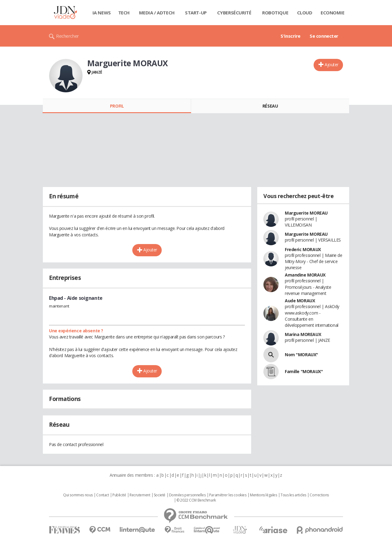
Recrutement (140, 495)
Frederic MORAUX (303, 249)
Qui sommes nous (78, 495)
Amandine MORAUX (305, 275)
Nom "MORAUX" (302, 355)
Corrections (319, 495)
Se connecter (324, 36)
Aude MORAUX (300, 301)
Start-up (196, 13)
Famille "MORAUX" (304, 371)
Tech (124, 13)
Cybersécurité (234, 13)
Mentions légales (263, 495)
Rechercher (68, 36)
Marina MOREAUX (303, 334)
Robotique (275, 13)
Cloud (305, 13)
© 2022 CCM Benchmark (196, 500)
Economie (333, 13)
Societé (160, 495)
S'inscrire (290, 36)
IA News (102, 13)
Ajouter (332, 65)
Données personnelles (187, 495)
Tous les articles (293, 495)
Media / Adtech (157, 13)
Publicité (119, 495)
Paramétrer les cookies (228, 495)
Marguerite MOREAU (306, 213)
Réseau (270, 106)
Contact (102, 495)
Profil (117, 106)
